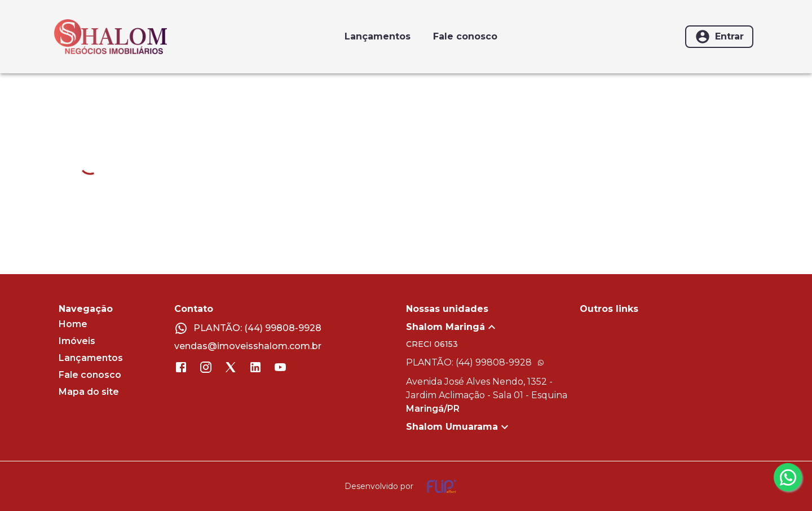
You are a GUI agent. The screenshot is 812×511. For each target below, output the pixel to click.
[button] (493, 327)
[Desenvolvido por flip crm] (406, 486)
